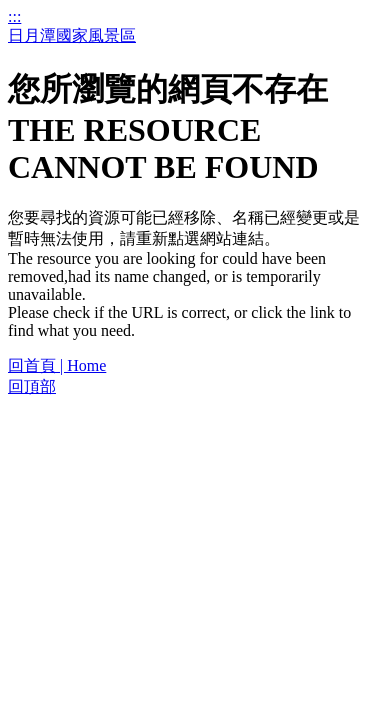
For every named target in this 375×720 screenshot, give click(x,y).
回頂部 (32, 386)
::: (14, 16)
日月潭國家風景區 (72, 35)
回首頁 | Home (57, 365)
